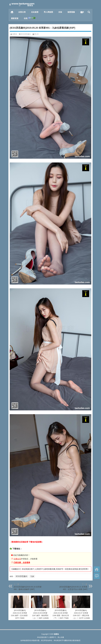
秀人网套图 (48, 12)
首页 (12, 12)
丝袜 (60, 12)
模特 (82, 12)
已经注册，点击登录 (22, 562)
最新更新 (15, 18)
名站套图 (35, 12)
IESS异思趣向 (26, 34)
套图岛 (15, 34)
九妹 (32, 576)
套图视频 (71, 12)
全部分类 (22, 12)
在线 (30, 18)
